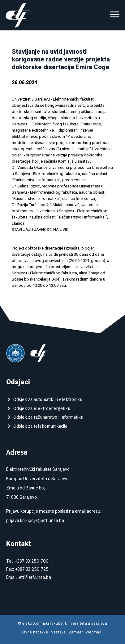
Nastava (58, 632)
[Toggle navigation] (115, 15)
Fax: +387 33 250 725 (27, 569)
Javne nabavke (35, 632)
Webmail (94, 632)
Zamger (76, 632)
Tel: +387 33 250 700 (27, 561)
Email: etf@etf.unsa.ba (29, 577)
